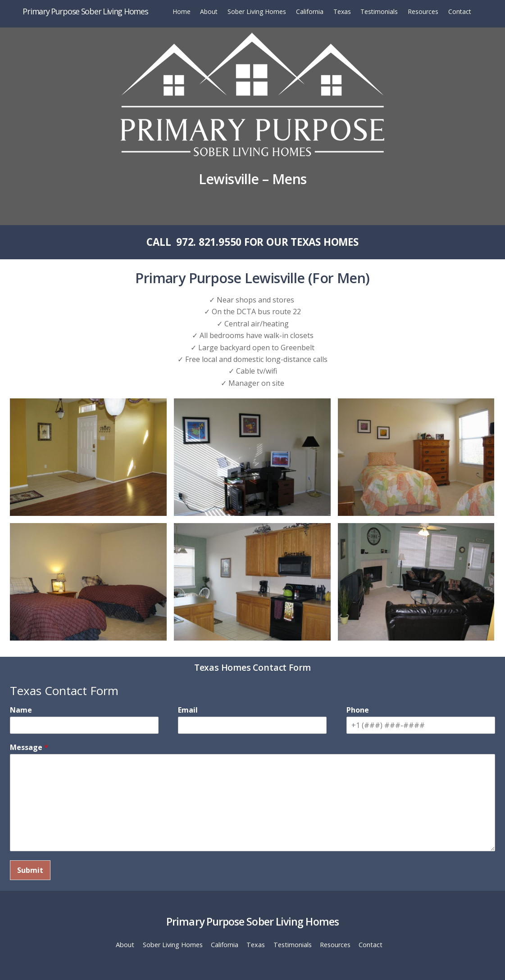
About (209, 11)
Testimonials (379, 11)
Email (188, 710)
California (310, 11)
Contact (460, 11)
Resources (423, 11)
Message (29, 747)
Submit (30, 870)
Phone (358, 710)
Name (21, 710)
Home (182, 11)
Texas (342, 11)
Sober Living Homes (257, 11)
